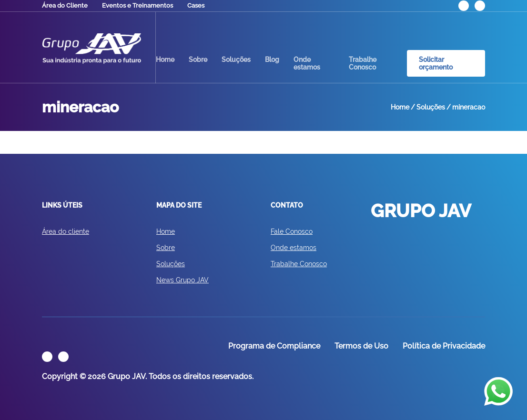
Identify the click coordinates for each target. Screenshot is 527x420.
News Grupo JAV (182, 280)
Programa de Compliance (274, 346)
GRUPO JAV (91, 49)
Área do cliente (66, 231)
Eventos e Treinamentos (137, 5)
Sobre (198, 60)
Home (165, 60)
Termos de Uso (361, 346)
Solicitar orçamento (436, 63)
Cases (196, 5)
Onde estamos (307, 63)
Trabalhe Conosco (363, 63)
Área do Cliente (65, 5)
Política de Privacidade (444, 346)
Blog (272, 60)
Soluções (236, 60)
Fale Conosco (292, 231)
